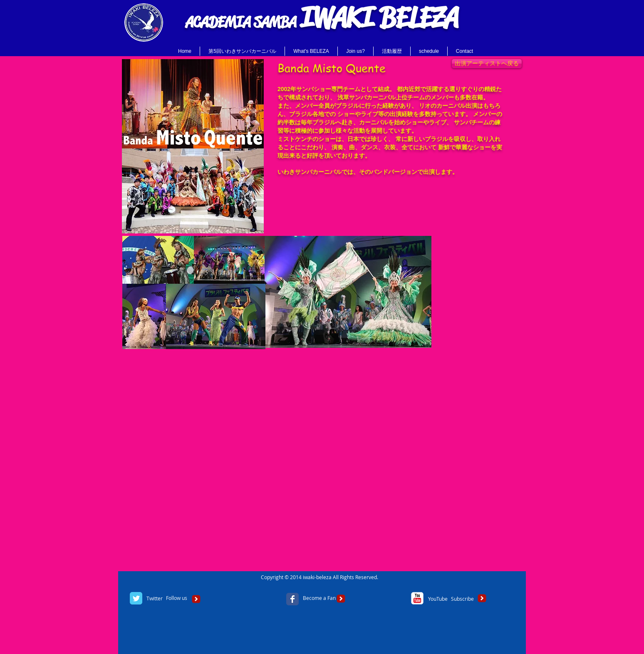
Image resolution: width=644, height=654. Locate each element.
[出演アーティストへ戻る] (487, 64)
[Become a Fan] (319, 598)
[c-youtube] (417, 598)
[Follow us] (177, 598)
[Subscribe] (462, 599)
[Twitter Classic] (136, 598)
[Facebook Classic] (292, 599)
